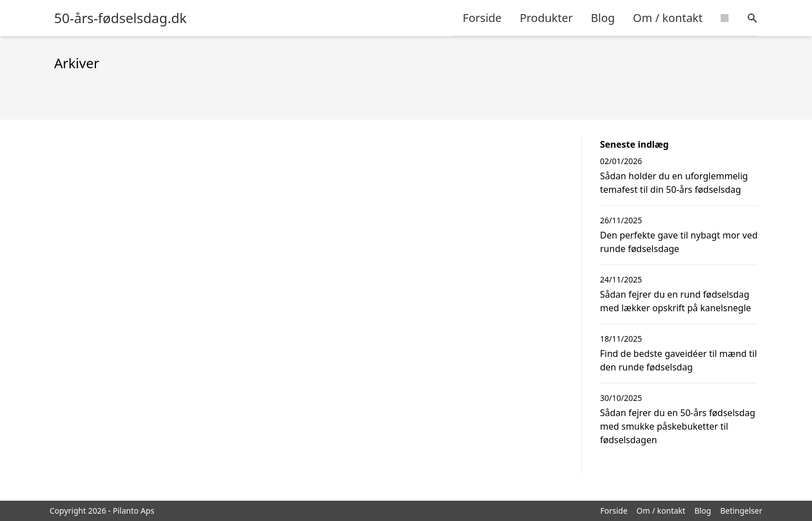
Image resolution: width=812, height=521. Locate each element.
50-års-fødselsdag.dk (120, 18)
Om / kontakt (668, 18)
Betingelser (741, 511)
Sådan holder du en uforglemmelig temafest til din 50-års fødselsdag (674, 183)
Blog (603, 18)
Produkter (546, 18)
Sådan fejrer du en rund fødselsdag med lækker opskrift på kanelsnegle (676, 301)
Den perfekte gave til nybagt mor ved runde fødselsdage (679, 242)
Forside (482, 18)
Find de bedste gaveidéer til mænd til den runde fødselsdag (678, 360)
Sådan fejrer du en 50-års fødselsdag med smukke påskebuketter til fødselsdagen (678, 426)
